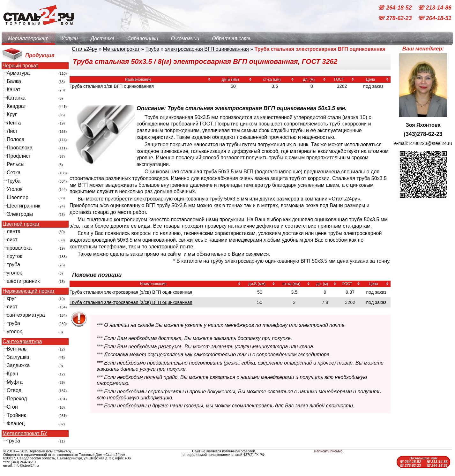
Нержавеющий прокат (29, 291)
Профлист (19, 156)
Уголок (15, 189)
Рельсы (16, 164)
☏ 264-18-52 (395, 8)
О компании (185, 38)
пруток (14, 256)
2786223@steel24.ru (431, 143)
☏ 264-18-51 (434, 19)
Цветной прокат (21, 224)
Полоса (15, 139)
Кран (12, 374)
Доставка (103, 38)
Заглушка (18, 357)
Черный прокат (20, 66)
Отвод (14, 390)
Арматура (18, 73)
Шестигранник (23, 206)
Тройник (16, 415)
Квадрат (16, 106)
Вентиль (17, 349)
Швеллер (18, 197)
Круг (12, 114)
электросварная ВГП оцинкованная (207, 49)
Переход (17, 399)
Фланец (16, 423)
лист (12, 240)
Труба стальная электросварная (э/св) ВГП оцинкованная (131, 292)
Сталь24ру (85, 49)
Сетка (14, 173)
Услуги (70, 38)
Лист (12, 131)
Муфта (15, 382)
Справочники (143, 38)
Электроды (20, 214)
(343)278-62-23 (423, 134)
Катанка (16, 98)
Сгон (12, 407)
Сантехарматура (22, 342)
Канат (14, 90)
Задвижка (18, 365)
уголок (14, 273)
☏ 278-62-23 (395, 19)
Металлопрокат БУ (25, 434)
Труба (14, 181)
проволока (19, 248)
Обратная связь (232, 38)
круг (11, 298)
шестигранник (23, 281)
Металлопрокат (28, 38)
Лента (14, 123)
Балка (14, 81)
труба (13, 264)
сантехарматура (26, 315)
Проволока (20, 148)
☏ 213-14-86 (434, 8)
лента (14, 231)
